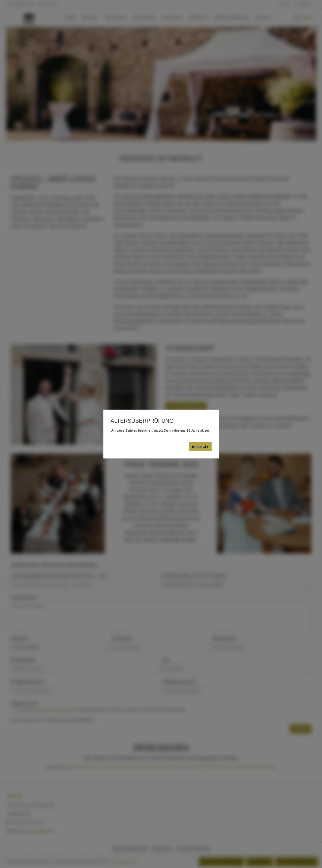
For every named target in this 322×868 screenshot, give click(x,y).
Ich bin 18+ (200, 447)
